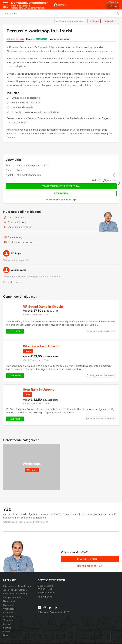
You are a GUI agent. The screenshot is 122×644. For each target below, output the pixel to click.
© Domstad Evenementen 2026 (53, 613)
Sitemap (7, 628)
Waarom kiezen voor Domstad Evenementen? (25, 522)
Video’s (7, 632)
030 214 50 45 (16, 217)
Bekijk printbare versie (18, 242)
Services (7, 624)
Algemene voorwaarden (15, 590)
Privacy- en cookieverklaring (17, 586)
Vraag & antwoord (12, 598)
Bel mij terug (13, 238)
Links (6, 636)
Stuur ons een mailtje (17, 227)
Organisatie (9, 609)
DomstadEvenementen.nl (31, 5)
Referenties (9, 613)
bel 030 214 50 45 (90, 566)
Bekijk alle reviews (14, 282)
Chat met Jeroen (15, 222)
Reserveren (61, 193)
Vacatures (8, 621)
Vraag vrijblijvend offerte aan (61, 186)
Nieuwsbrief (9, 602)
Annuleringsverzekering (15, 594)
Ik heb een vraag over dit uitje (61, 200)
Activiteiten (9, 617)
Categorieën (9, 605)
